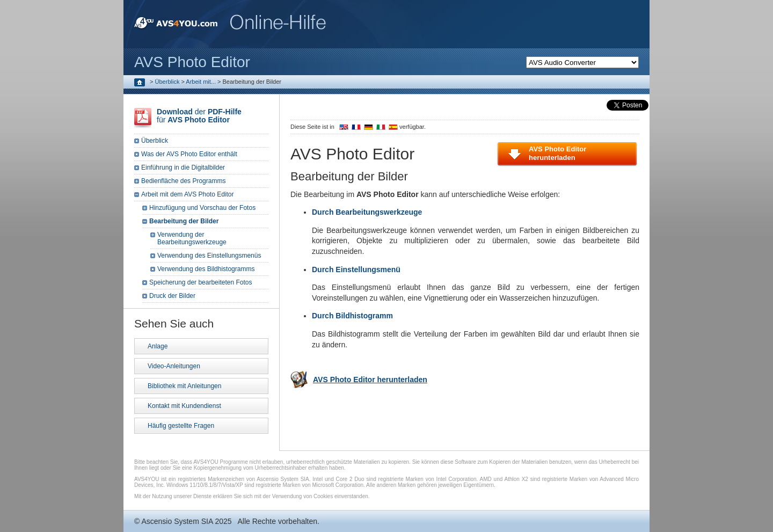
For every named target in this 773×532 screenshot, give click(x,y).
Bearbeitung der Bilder (184, 221)
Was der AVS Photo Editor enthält (189, 154)
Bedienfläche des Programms (183, 181)
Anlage (158, 346)
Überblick (167, 82)
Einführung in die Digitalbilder (183, 167)
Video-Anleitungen (174, 366)
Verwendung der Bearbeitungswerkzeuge (192, 238)
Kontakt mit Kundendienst (184, 406)
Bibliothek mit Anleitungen (184, 386)
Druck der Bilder (172, 296)
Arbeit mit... (201, 82)
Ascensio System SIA (177, 521)
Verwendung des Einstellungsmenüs (209, 256)
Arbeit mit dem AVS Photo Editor (188, 194)
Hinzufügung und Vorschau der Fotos (202, 208)
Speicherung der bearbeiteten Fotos (200, 282)
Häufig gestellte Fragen (181, 426)
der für (199, 116)
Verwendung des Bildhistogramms (206, 269)
